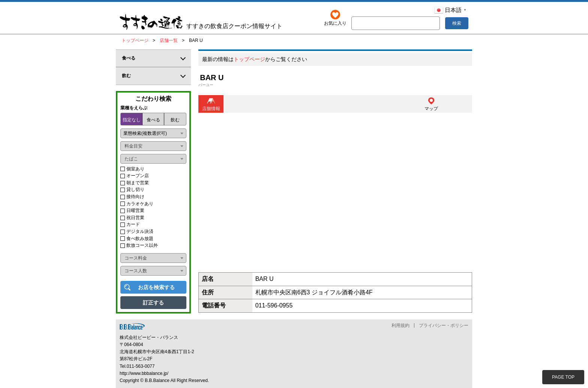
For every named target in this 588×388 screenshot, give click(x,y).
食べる (153, 120)
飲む (175, 120)
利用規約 (400, 325)
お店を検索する (156, 287)
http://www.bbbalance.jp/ (144, 373)
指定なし (132, 120)
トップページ (249, 60)
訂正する (153, 303)
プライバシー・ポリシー (444, 325)
